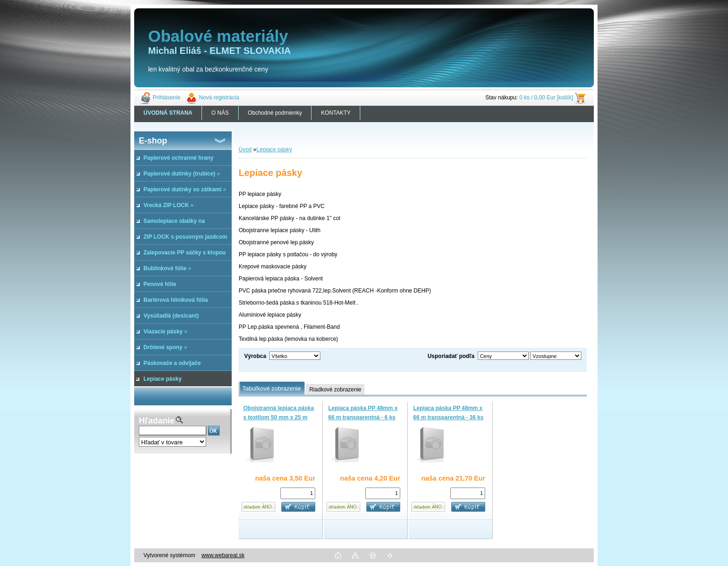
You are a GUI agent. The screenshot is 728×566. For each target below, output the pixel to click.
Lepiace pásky (274, 150)
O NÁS (220, 113)
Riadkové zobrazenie (335, 390)
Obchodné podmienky (275, 113)
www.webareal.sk (223, 555)
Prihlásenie (166, 98)
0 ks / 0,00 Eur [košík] (546, 98)
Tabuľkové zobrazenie (272, 388)
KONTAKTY (336, 113)
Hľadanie (157, 421)
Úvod (245, 150)
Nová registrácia (219, 98)
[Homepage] (168, 113)
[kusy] (298, 493)
